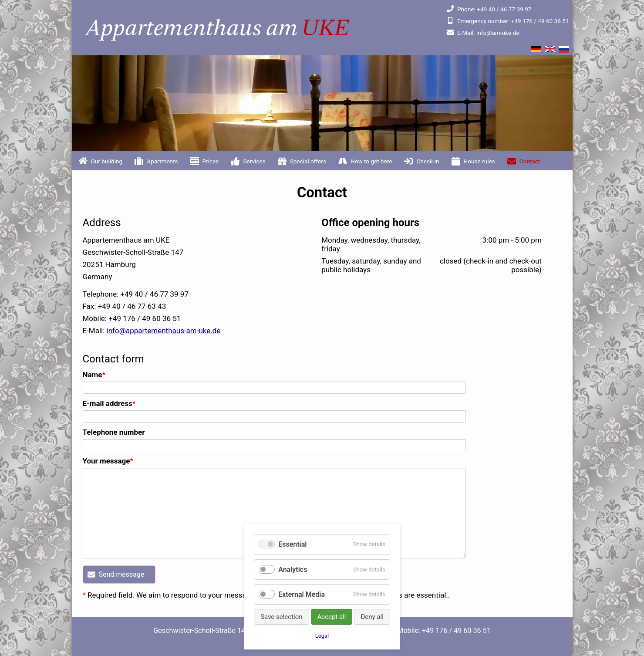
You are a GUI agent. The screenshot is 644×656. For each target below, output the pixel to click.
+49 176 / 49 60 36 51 (507, 21)
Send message (122, 574)
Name (100, 375)
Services (254, 161)
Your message (108, 461)
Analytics (293, 570)
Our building (107, 161)
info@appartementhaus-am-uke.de (164, 331)
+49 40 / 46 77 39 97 (489, 9)
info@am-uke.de (483, 33)
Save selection (281, 617)
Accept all (332, 617)
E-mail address (109, 403)
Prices (211, 161)
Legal (322, 636)
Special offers (308, 161)
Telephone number (114, 432)
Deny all (372, 617)
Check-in (428, 161)
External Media (302, 594)
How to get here (371, 161)
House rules (479, 161)
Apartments (162, 161)
